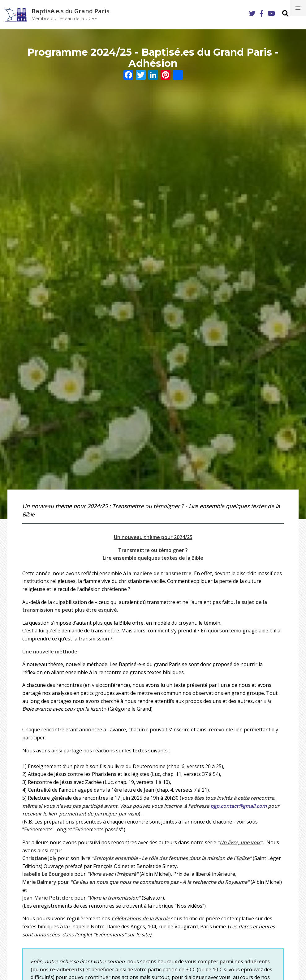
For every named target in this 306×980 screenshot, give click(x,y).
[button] (298, 8)
